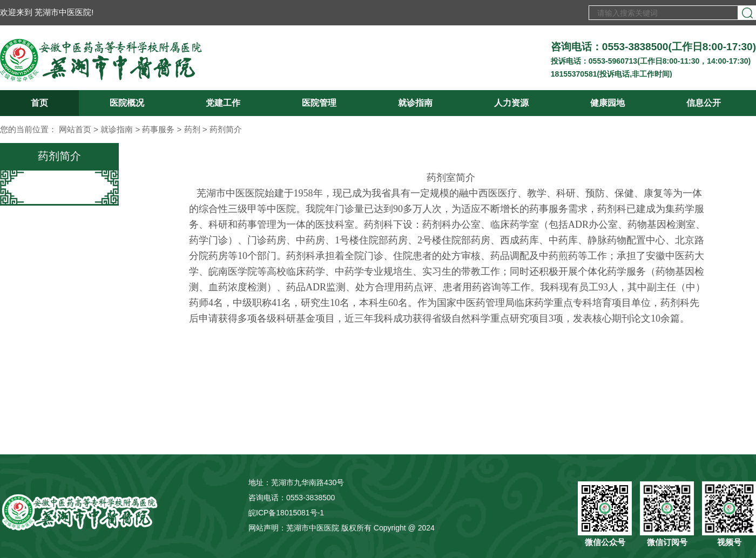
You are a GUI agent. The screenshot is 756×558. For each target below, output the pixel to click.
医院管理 (319, 103)
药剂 (192, 129)
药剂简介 (226, 129)
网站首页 (75, 129)
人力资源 (511, 103)
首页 (39, 103)
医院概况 (127, 103)
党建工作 (223, 103)
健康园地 (607, 103)
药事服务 (158, 129)
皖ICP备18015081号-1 (286, 513)
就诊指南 (415, 103)
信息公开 (704, 103)
